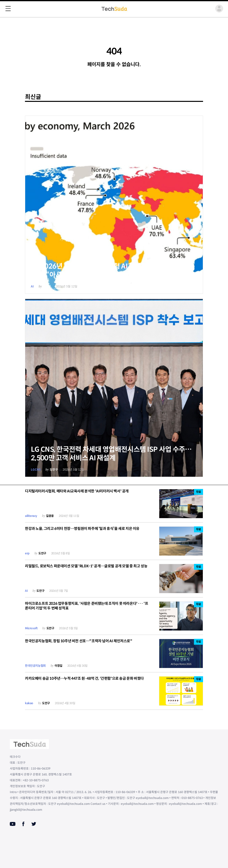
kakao (29, 703)
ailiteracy (31, 516)
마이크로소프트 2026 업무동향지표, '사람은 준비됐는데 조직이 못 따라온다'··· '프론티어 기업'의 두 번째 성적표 (86, 606)
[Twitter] (34, 824)
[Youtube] (13, 824)
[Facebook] (23, 824)
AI (32, 286)
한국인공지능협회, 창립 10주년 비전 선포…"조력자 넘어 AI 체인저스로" (79, 641)
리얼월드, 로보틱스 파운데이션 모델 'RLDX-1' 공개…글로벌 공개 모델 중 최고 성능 (86, 566)
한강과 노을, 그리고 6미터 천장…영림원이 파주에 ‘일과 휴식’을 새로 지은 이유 (82, 529)
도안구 (47, 286)
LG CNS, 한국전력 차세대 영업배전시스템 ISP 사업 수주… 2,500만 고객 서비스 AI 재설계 (111, 454)
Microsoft (31, 628)
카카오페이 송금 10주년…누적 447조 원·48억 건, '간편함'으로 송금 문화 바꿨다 (84, 678)
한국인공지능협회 (35, 666)
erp (27, 553)
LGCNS (36, 470)
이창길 (58, 666)
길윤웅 (50, 516)
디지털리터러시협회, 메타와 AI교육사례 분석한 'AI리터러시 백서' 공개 (77, 491)
